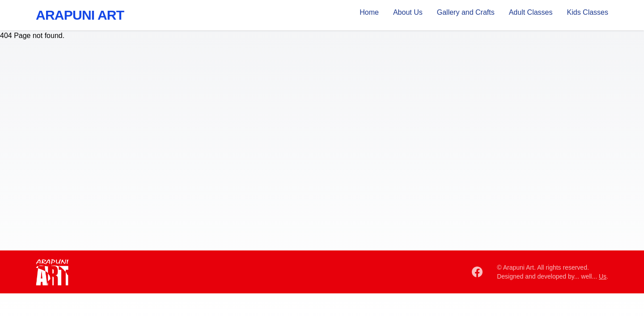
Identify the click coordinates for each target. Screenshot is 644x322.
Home (369, 12)
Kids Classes (588, 12)
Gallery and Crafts (466, 12)
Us (603, 276)
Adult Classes (531, 12)
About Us (408, 12)
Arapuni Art (80, 15)
